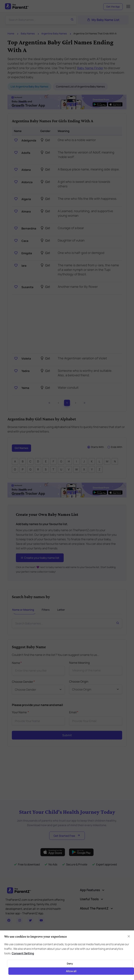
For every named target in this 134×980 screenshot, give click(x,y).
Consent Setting (23, 953)
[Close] (129, 936)
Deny (70, 963)
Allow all (71, 971)
